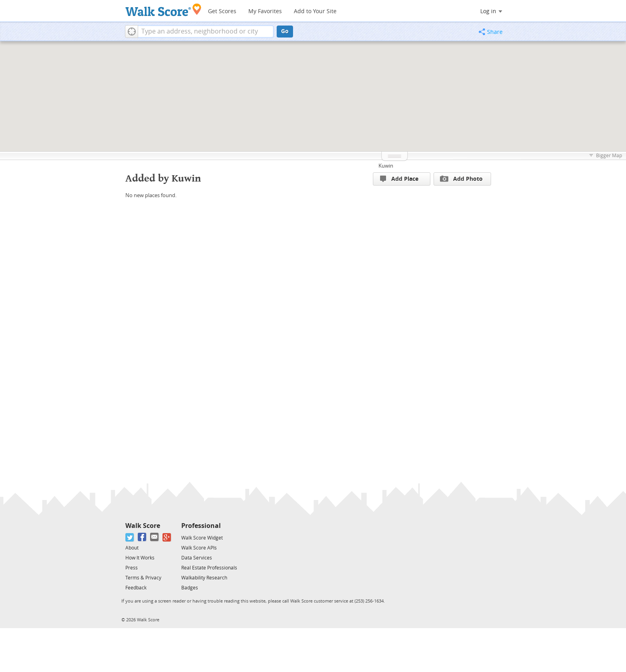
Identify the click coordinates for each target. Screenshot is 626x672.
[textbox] (206, 32)
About (132, 548)
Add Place (399, 179)
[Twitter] (130, 537)
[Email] (155, 537)
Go (285, 31)
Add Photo (461, 179)
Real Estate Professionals (209, 568)
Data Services (197, 558)
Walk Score (143, 526)
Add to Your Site (315, 11)
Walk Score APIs (199, 548)
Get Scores (222, 11)
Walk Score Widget (202, 538)
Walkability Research (204, 578)
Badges (190, 588)
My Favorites (265, 11)
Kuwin (386, 166)
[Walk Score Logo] (163, 10)
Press (132, 568)
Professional (201, 526)
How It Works (140, 558)
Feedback (136, 588)
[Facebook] (142, 537)
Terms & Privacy (143, 578)
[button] (132, 32)
